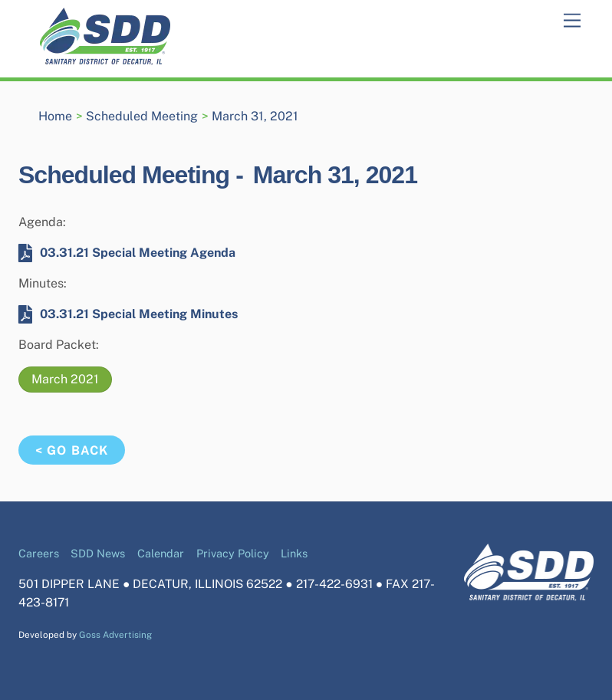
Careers (39, 553)
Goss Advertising (115, 635)
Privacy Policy (233, 553)
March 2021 (65, 379)
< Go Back (71, 450)
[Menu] (572, 21)
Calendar (161, 553)
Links (294, 553)
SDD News (98, 553)
